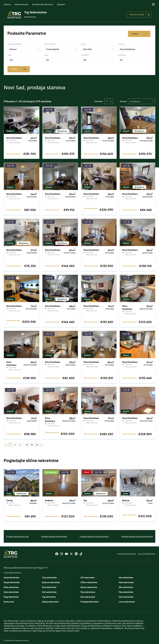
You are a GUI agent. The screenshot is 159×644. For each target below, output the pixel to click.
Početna (7, 4)
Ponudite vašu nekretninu (43, 4)
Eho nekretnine (49, 586)
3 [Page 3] (20, 443)
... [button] (24, 443)
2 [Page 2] (15, 443)
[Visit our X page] (71, 552)
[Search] (149, 15)
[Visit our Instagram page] (62, 552)
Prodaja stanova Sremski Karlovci (94, 535)
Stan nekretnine (11, 591)
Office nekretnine (89, 581)
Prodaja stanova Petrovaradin (54, 535)
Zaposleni (61, 4)
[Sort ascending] (106, 100)
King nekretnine (11, 595)
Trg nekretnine (49, 595)
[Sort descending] (111, 100)
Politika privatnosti (127, 552)
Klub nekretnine (11, 586)
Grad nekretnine (11, 576)
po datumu (135, 100)
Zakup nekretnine (50, 600)
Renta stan (9, 600)
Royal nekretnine (12, 581)
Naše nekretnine (22, 4)
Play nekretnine (88, 591)
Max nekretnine (126, 591)
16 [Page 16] (37, 443)
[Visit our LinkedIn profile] (76, 552)
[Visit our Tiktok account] (81, 552)
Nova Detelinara (127, 48)
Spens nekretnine (89, 586)
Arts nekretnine (88, 595)
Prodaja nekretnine (89, 600)
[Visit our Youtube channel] (66, 552)
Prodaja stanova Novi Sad (17, 535)
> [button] (41, 443)
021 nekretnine (88, 576)
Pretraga (19, 68)
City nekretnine (49, 576)
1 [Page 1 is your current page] (10, 443)
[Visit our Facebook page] (57, 552)
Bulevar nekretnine (51, 581)
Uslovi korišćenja (147, 552)
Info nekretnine (126, 576)
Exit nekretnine (49, 591)
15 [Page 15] (32, 443)
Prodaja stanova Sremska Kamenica (137, 535)
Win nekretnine (126, 586)
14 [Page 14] (27, 443)
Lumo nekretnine (127, 600)
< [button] (6, 443)
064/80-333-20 (30, 17)
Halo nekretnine (126, 581)
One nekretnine (126, 595)
